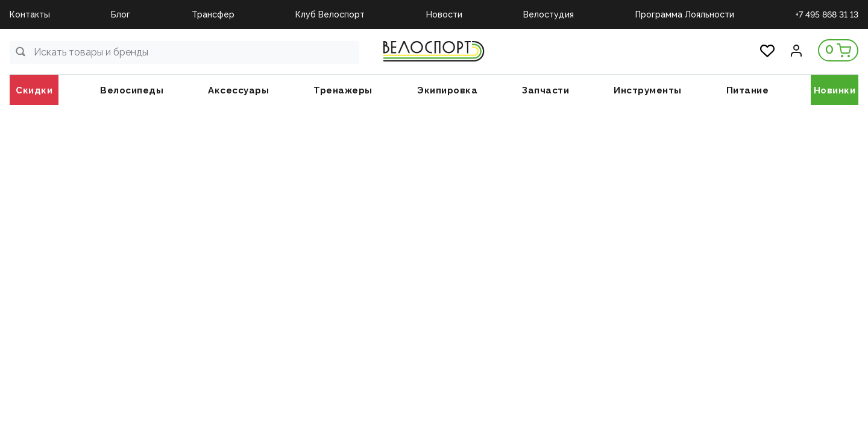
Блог (121, 14)
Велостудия (549, 14)
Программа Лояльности (685, 14)
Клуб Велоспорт (330, 14)
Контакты (30, 14)
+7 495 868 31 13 (827, 14)
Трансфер (213, 14)
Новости (444, 14)
